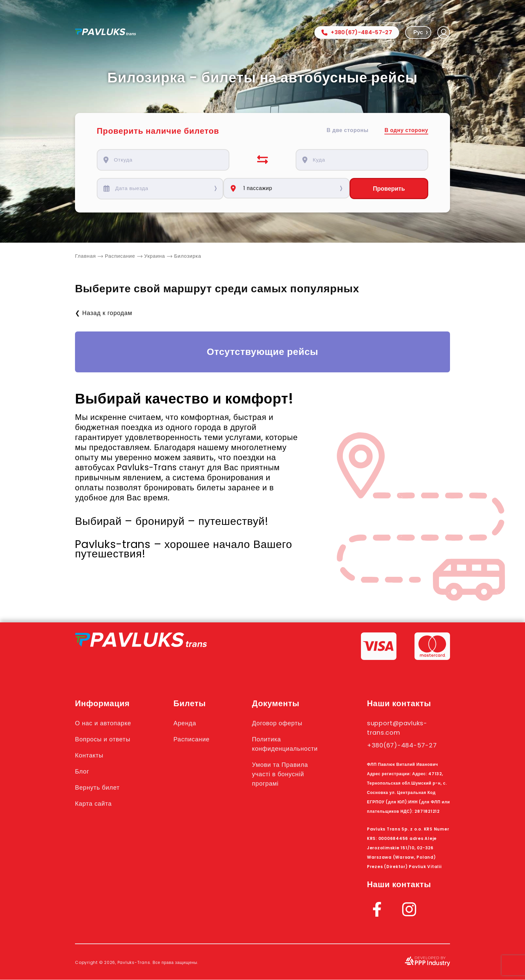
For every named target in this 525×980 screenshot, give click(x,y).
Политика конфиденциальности (290, 744)
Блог (83, 772)
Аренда (188, 723)
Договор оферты (282, 723)
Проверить (389, 189)
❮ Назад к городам (104, 313)
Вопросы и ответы (105, 739)
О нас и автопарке (105, 723)
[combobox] (167, 160)
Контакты (90, 755)
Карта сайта (95, 804)
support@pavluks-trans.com (401, 728)
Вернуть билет (99, 788)
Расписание (195, 739)
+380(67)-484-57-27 (357, 32)
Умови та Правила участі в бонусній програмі (285, 774)
